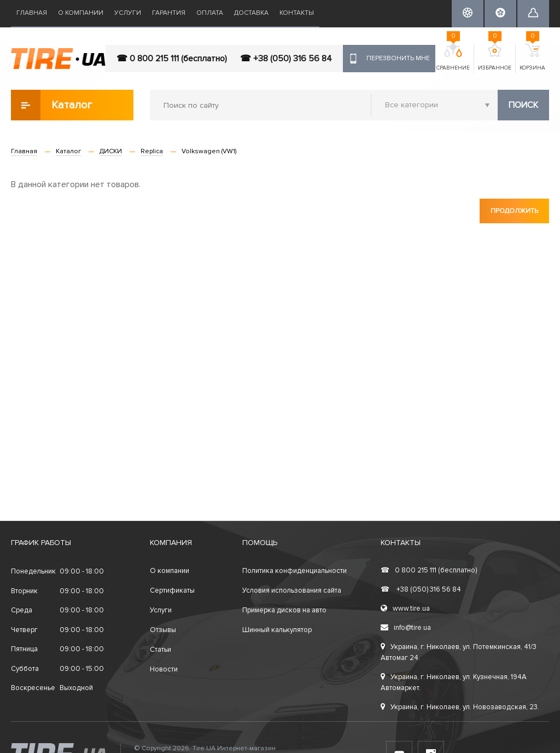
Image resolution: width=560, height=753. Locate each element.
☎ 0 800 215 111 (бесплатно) (172, 59)
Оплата (210, 13)
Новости (164, 669)
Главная (32, 13)
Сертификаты (172, 590)
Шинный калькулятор (277, 630)
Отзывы (163, 630)
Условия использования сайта (292, 590)
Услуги (128, 13)
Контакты (297, 13)
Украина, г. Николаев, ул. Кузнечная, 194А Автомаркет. (454, 682)
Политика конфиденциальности (294, 571)
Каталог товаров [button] (52, 105)
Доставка (251, 13)
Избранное (495, 57)
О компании (81, 13)
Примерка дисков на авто (284, 610)
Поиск (523, 105)
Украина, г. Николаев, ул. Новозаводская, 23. (460, 707)
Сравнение (453, 57)
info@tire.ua (406, 628)
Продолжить (514, 211)
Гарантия (169, 13)
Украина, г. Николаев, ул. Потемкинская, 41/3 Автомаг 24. (459, 652)
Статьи (161, 650)
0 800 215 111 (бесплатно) (429, 570)
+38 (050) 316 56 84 (421, 589)
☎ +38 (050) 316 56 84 (286, 59)
